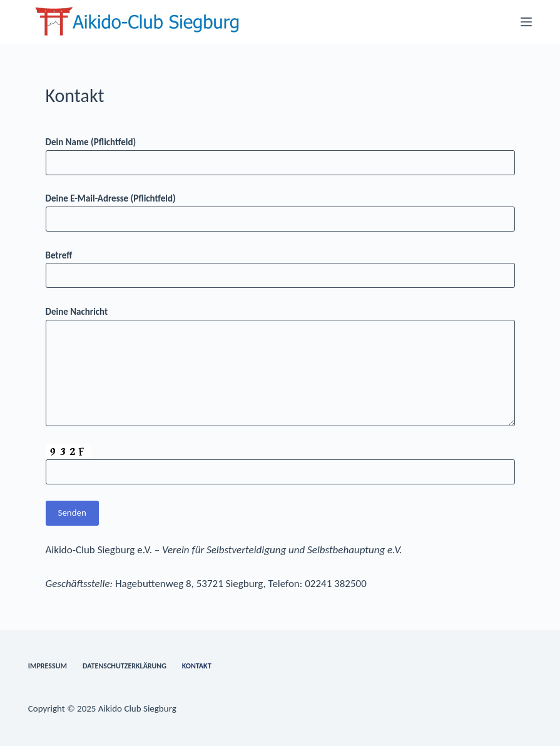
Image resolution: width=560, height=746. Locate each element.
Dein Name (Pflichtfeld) (280, 152)
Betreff (280, 266)
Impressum (48, 666)
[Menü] (526, 22)
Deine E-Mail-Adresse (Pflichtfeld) (280, 209)
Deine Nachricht (280, 366)
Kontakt (197, 666)
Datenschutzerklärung (125, 666)
